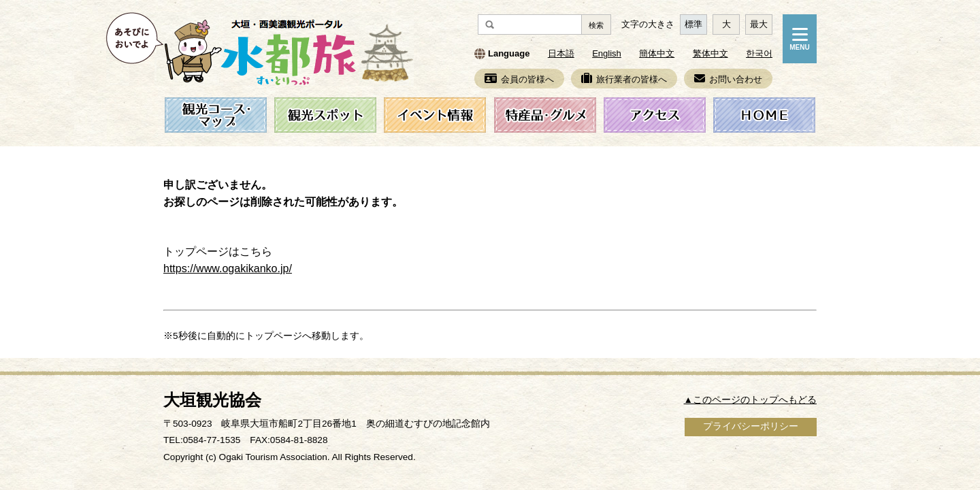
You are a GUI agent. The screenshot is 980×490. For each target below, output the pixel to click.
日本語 (561, 53)
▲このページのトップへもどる (750, 400)
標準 (693, 24)
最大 (759, 24)
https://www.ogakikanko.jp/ (228, 268)
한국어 (759, 53)
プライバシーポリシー (751, 426)
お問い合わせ (728, 79)
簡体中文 (657, 53)
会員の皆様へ (519, 79)
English (607, 53)
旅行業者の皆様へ (624, 79)
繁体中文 (710, 53)
